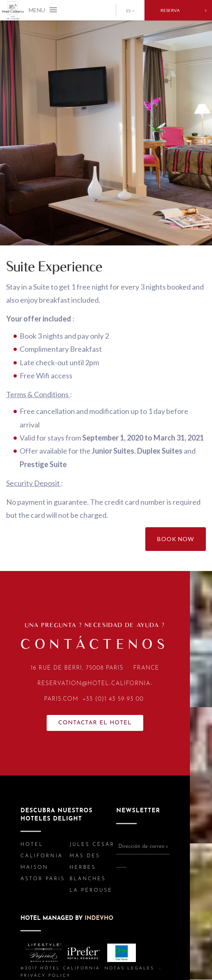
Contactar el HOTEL (95, 723)
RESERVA (184, 10)
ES (128, 11)
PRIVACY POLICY (46, 976)
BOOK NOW (176, 539)
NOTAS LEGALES (129, 968)
